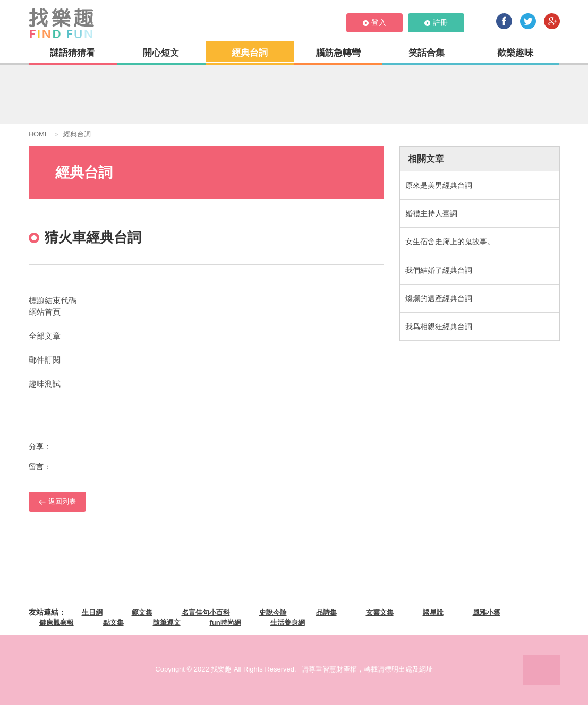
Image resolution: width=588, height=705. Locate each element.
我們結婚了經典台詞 (439, 270)
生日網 (92, 612)
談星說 (433, 612)
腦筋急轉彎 (338, 53)
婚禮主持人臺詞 (431, 213)
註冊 (436, 22)
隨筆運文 (167, 622)
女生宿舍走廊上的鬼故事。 (450, 242)
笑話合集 (427, 53)
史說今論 (273, 612)
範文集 (142, 612)
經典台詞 (250, 53)
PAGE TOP (541, 670)
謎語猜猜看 (73, 53)
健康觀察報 (57, 622)
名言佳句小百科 (206, 612)
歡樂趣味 (515, 53)
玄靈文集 (380, 612)
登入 (374, 22)
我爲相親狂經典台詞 (439, 326)
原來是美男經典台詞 (439, 185)
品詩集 (326, 612)
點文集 (113, 622)
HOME (39, 134)
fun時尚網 (225, 622)
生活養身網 (288, 622)
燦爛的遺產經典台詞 (439, 298)
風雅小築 (487, 612)
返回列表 (57, 501)
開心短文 (161, 53)
